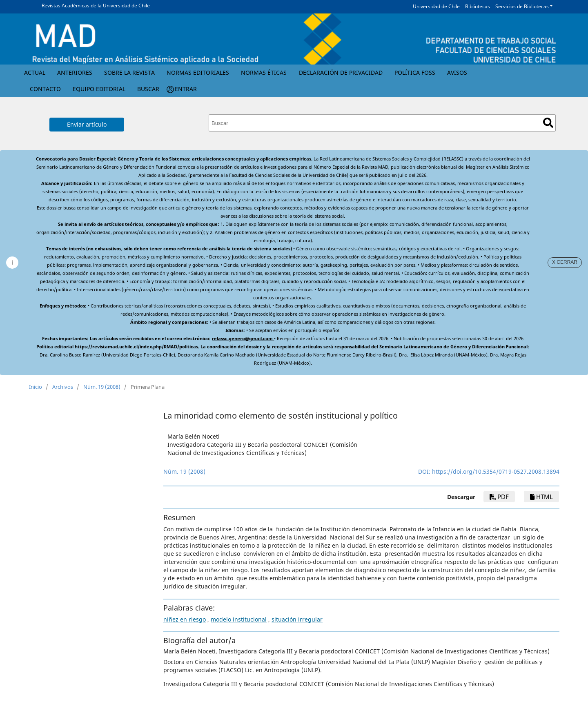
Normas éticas (264, 72)
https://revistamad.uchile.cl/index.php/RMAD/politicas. (138, 347)
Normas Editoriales (198, 72)
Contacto (45, 89)
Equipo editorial (99, 89)
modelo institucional (239, 619)
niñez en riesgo (185, 619)
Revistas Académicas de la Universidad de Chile (96, 6)
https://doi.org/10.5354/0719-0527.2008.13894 (496, 471)
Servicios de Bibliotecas (522, 6)
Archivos (63, 387)
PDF (499, 497)
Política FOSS (415, 72)
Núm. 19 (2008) (102, 387)
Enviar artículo (87, 124)
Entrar (186, 89)
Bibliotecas (478, 6)
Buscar (148, 89)
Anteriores (75, 72)
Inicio (36, 387)
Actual (35, 72)
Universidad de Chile (436, 6)
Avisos (457, 72)
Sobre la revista (129, 72)
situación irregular (297, 619)
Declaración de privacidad (341, 72)
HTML (541, 497)
